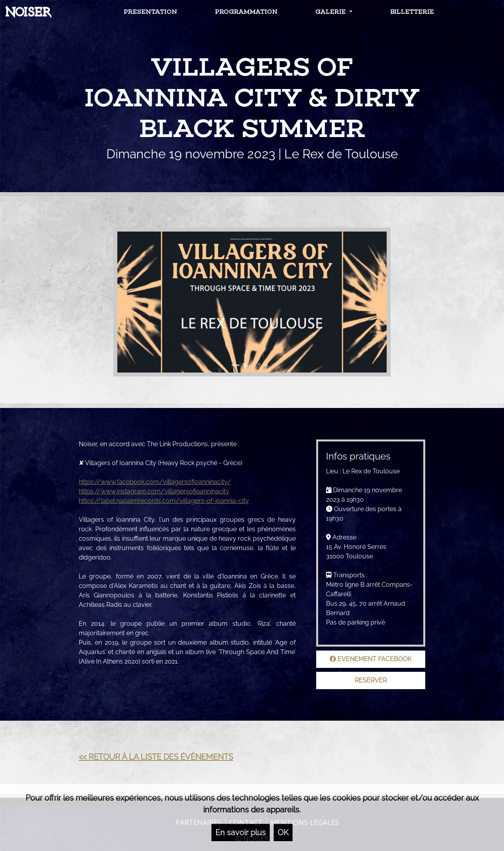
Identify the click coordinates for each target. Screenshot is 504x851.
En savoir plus (241, 832)
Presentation (150, 12)
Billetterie (412, 12)
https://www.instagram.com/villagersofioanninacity (154, 491)
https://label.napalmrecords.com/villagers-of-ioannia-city (164, 501)
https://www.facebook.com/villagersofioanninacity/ (155, 482)
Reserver (371, 680)
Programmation (246, 12)
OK (283, 832)
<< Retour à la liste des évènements (156, 757)
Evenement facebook (371, 659)
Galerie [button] (331, 12)
